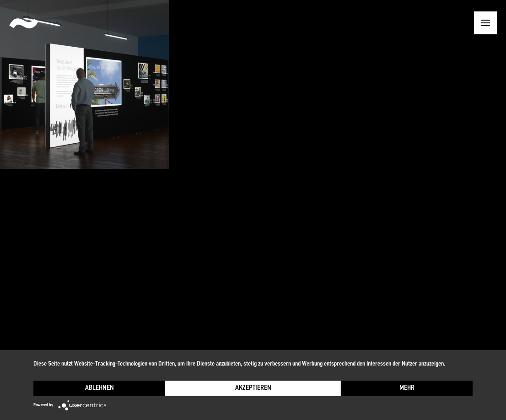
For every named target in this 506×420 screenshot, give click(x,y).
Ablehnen (100, 388)
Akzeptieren (253, 388)
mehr (407, 388)
